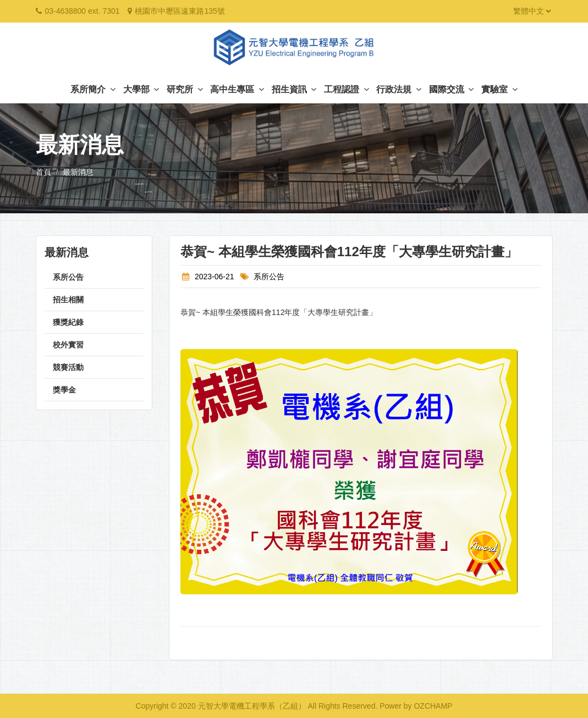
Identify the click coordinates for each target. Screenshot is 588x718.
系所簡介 (93, 89)
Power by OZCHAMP (416, 706)
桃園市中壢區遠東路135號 (180, 11)
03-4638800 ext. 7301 (82, 11)
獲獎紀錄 (68, 322)
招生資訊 (294, 89)
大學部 (141, 89)
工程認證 (346, 89)
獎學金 (64, 390)
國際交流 (451, 89)
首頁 (43, 172)
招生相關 (68, 300)
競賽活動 (68, 367)
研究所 (185, 89)
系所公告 (68, 277)
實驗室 (499, 89)
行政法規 (399, 89)
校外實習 (68, 345)
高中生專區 (237, 89)
